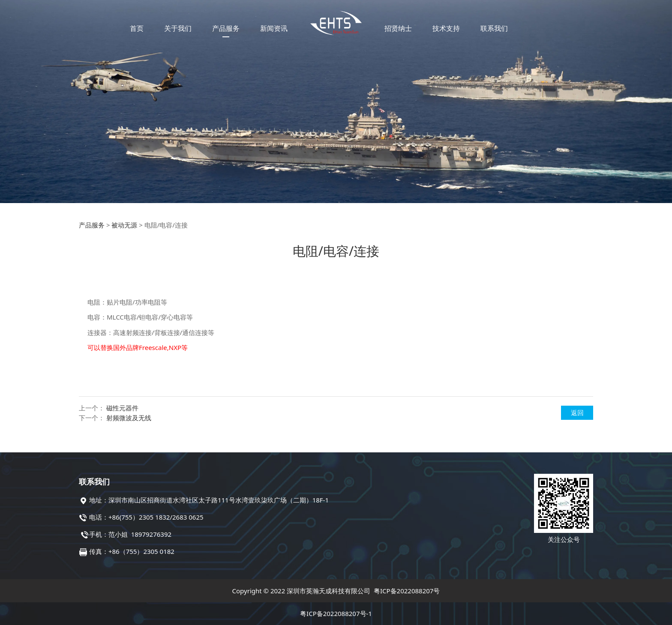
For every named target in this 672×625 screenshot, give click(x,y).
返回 (577, 413)
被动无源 (124, 225)
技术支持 (446, 28)
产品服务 (226, 28)
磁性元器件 (122, 408)
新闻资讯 (274, 28)
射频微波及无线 (129, 418)
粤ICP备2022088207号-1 (336, 613)
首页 (137, 28)
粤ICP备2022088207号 (407, 591)
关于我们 (178, 28)
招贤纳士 (398, 28)
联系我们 (494, 28)
